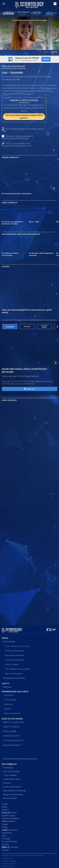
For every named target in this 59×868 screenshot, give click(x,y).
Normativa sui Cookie (9, 859)
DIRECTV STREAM (11, 725)
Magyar (5, 823)
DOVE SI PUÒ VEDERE (12, 717)
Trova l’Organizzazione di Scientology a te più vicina (23, 130)
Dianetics (7, 781)
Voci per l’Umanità (12, 663)
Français (5, 849)
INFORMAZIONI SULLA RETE (15, 690)
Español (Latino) (9, 814)
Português (6, 837)
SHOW (5, 637)
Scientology (8, 766)
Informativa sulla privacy (10, 862)
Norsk (4, 834)
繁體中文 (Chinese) (10, 846)
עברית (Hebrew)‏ (9, 820)
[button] (57, 327)
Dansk (5, 805)
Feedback (8, 707)
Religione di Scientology (13, 793)
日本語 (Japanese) (10, 828)
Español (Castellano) (10, 817)
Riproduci (29, 389)
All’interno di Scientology (14, 649)
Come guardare (10, 698)
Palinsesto (7, 686)
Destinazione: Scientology (15, 654)
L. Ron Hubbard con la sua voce (17, 645)
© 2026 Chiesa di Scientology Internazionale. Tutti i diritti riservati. (23, 854)
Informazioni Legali (8, 865)
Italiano (5, 826)
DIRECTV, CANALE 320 (13, 721)
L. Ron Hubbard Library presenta (17, 668)
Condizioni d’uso (7, 857)
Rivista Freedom (10, 797)
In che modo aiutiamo (12, 785)
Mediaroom (8, 703)
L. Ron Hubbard (10, 774)
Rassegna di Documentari (14, 677)
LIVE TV (6, 682)
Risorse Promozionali (12, 712)
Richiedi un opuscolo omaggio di (17, 137)
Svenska (5, 843)
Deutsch (5, 808)
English (5, 803)
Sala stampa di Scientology (14, 789)
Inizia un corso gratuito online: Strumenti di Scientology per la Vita (17, 145)
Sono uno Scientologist (14, 672)
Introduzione (9, 694)
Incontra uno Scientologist (15, 658)
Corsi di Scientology (11, 770)
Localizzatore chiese (12, 778)
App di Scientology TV (12, 744)
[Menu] (4, 4)
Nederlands (7, 831)
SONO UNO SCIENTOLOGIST (14, 66)
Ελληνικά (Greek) (9, 811)
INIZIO (46, 59)
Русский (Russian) (10, 840)
